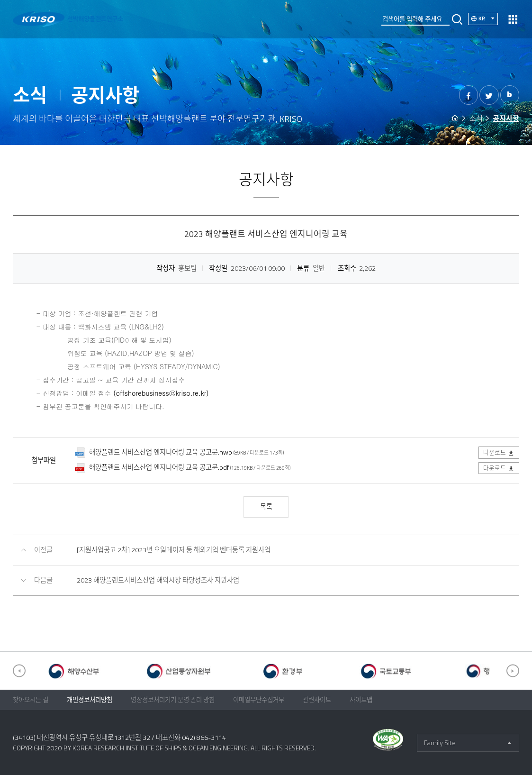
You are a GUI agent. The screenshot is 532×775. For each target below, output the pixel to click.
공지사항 (506, 118)
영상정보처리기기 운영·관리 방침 (173, 700)
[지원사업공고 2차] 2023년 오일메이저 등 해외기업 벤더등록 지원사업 (174, 550)
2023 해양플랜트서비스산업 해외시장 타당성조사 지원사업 (158, 580)
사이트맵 (361, 700)
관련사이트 (317, 700)
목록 (266, 507)
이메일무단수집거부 (259, 700)
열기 (513, 19)
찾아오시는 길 (31, 700)
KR (488, 18)
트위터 (489, 95)
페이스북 (469, 95)
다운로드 (499, 452)
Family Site (440, 743)
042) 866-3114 (204, 738)
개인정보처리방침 (90, 700)
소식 (476, 118)
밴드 (510, 95)
